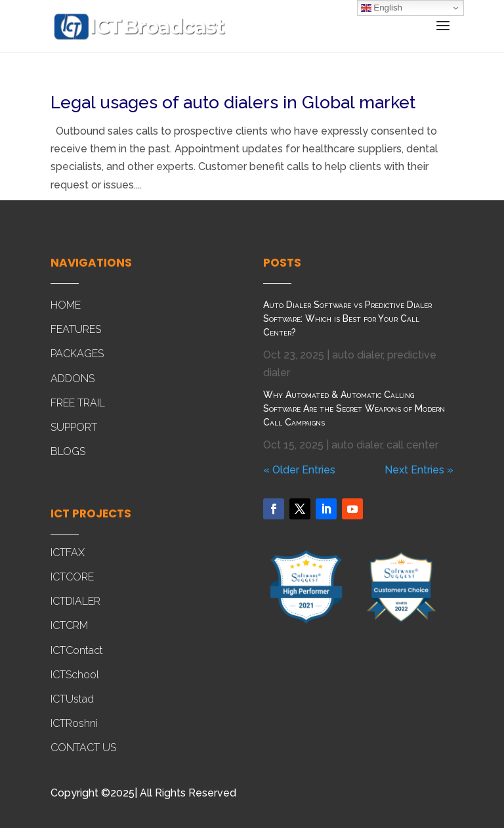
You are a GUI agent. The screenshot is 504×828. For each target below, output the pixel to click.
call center (412, 445)
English (382, 8)
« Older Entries (299, 470)
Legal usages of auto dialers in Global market (233, 102)
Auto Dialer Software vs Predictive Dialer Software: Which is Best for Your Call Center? (347, 318)
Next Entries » (419, 470)
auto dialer (357, 355)
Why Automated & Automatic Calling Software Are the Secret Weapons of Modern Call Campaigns (354, 408)
